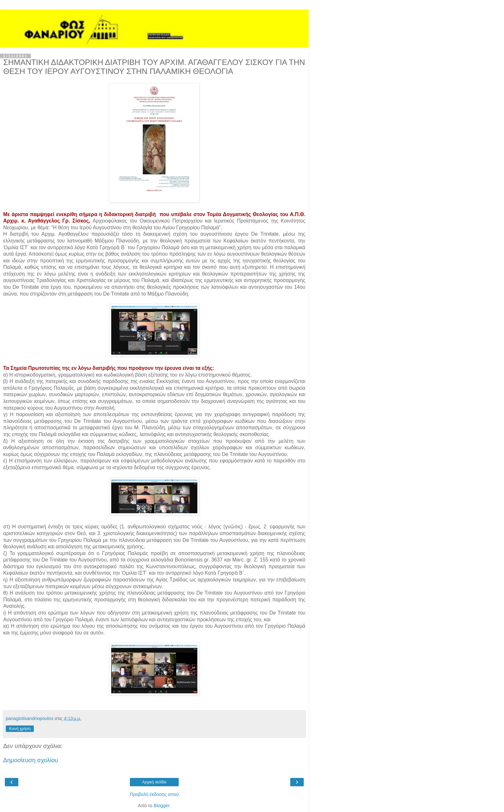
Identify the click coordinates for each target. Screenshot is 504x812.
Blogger (162, 806)
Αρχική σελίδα (154, 782)
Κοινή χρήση (20, 729)
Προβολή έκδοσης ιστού (154, 794)
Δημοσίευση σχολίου (31, 760)
